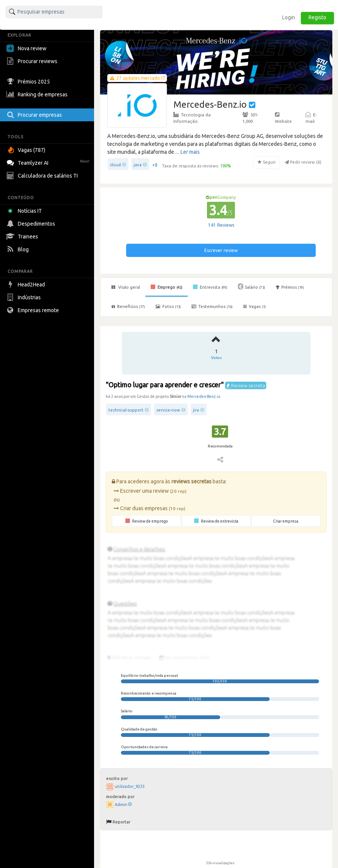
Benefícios (128, 306)
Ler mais (190, 152)
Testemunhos (212, 306)
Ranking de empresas (38, 94)
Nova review (26, 48)
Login (289, 17)
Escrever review (221, 250)
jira (196, 410)
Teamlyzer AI (49, 162)
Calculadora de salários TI (43, 176)
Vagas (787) (27, 150)
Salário (252, 286)
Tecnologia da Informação (192, 118)
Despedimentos (32, 224)
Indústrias (25, 297)
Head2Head (27, 285)
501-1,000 (250, 118)
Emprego (167, 287)
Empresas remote (34, 310)
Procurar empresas (35, 115)
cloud (115, 165)
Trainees (23, 237)
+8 (155, 165)
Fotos (168, 306)
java (138, 165)
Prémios (290, 287)
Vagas (255, 306)
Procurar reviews (33, 61)
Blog (19, 249)
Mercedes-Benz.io (204, 396)
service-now (168, 410)
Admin (123, 805)
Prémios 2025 (29, 82)
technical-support (126, 410)
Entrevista (210, 287)
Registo (317, 17)
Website (283, 118)
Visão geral (126, 287)
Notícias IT (25, 211)
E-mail (311, 118)
